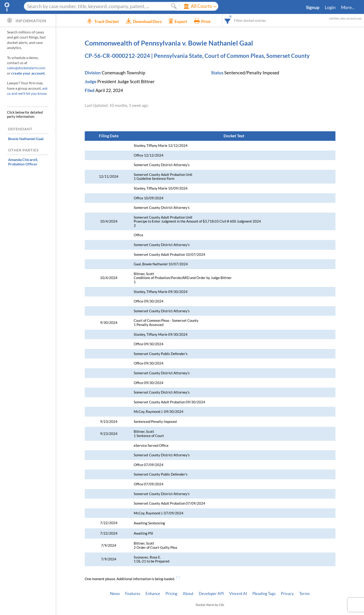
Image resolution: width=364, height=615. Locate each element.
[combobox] (235, 20)
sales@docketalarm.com (26, 68)
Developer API (211, 594)
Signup (313, 7)
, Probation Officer (23, 162)
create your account (28, 73)
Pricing (171, 594)
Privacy (287, 594)
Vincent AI (238, 594)
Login (330, 7)
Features (133, 594)
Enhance (153, 594)
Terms (304, 594)
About (188, 594)
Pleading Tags (264, 594)
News (115, 594)
